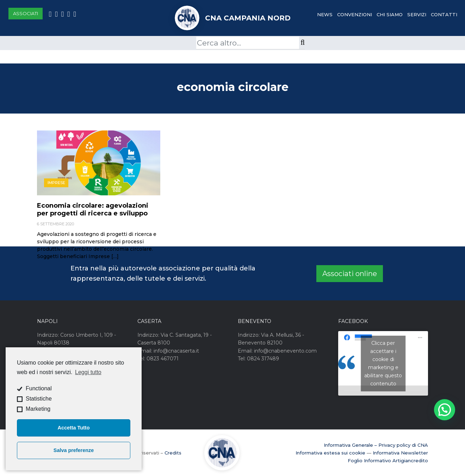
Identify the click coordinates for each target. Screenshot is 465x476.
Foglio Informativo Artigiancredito (388, 460)
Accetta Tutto (74, 428)
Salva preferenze (74, 450)
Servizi (417, 14)
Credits (173, 453)
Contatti (444, 14)
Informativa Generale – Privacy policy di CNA (376, 445)
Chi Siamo (390, 14)
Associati (26, 13)
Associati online (350, 274)
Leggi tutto (88, 372)
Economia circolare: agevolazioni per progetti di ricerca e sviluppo (93, 209)
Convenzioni (355, 14)
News (325, 14)
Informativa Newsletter (400, 453)
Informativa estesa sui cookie (330, 453)
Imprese (56, 183)
